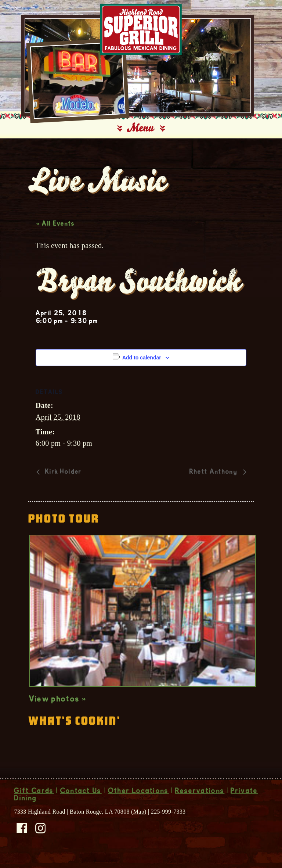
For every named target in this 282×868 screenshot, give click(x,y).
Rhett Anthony (214, 477)
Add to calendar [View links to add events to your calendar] (142, 362)
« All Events (56, 229)
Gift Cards (34, 796)
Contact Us (81, 796)
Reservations (200, 796)
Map (139, 816)
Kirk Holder (63, 477)
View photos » (58, 704)
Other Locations (138, 796)
